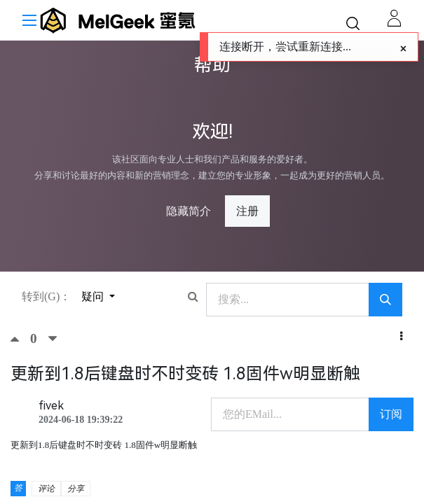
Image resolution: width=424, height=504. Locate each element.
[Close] (403, 49)
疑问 (94, 296)
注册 (247, 211)
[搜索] (385, 300)
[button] (401, 337)
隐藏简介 (189, 211)
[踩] (53, 339)
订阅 (391, 414)
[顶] (20, 339)
